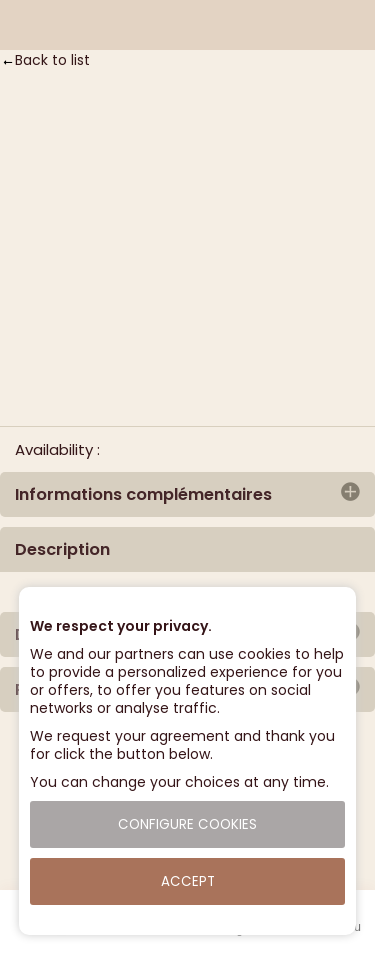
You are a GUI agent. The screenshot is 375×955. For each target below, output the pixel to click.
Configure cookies (187, 824)
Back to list (52, 60)
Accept (188, 881)
